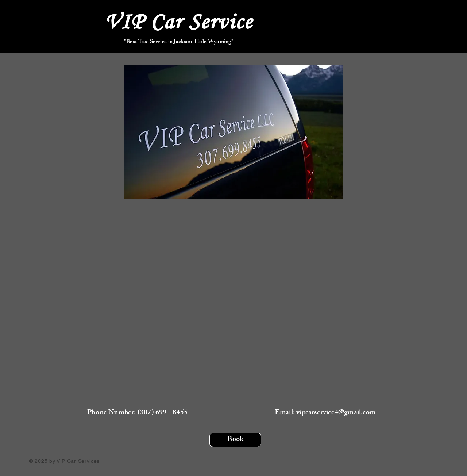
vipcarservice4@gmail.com (336, 413)
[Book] (235, 440)
